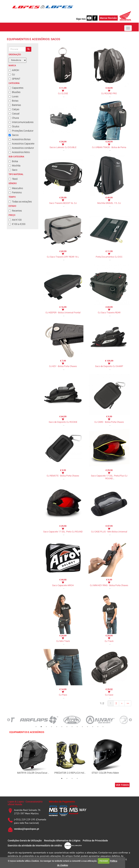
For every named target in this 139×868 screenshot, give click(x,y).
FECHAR (104, 861)
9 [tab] (77, 727)
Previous (9, 720)
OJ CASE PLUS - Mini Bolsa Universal (109, 532)
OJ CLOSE (63, 93)
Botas (13, 101)
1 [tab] (36, 727)
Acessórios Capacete (21, 144)
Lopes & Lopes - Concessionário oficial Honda (25, 803)
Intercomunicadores (21, 122)
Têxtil (13, 179)
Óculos (14, 126)
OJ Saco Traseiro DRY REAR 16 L (63, 257)
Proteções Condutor (21, 131)
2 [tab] (41, 727)
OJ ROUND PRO (109, 93)
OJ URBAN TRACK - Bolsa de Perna (109, 147)
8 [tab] (72, 727)
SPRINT (14, 79)
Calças (14, 109)
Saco (13, 170)
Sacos (14, 135)
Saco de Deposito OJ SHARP (109, 366)
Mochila (15, 166)
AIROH (14, 70)
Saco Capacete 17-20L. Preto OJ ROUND (63, 532)
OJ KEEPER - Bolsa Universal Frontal (63, 313)
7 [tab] (67, 727)
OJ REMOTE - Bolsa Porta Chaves (63, 476)
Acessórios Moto (19, 152)
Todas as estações (20, 202)
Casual (14, 114)
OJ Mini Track (63, 641)
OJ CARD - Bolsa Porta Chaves (109, 422)
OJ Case (109, 695)
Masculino (16, 188)
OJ (12, 74)
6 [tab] (62, 727)
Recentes (15, 211)
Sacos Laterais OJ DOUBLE (63, 147)
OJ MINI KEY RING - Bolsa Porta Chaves (109, 585)
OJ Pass (63, 695)
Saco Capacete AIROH (63, 585)
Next (130, 720)
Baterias (15, 105)
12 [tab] (93, 727)
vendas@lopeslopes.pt (27, 829)
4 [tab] (51, 727)
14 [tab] (103, 727)
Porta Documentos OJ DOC (109, 257)
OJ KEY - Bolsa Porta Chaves (63, 366)
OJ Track (109, 641)
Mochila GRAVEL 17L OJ (109, 203)
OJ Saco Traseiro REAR (109, 313)
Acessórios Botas (20, 139)
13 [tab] (98, 727)
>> (128, 703)
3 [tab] (46, 727)
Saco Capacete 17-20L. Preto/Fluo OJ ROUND (109, 477)
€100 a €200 (17, 224)
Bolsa (13, 161)
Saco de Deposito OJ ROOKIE (63, 422)
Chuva (14, 118)
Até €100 (15, 220)
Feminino (15, 193)
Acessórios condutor (21, 148)
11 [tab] (88, 727)
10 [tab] (82, 727)
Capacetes (16, 88)
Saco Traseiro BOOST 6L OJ (63, 203)
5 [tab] (57, 727)
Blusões (15, 92)
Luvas (13, 96)
